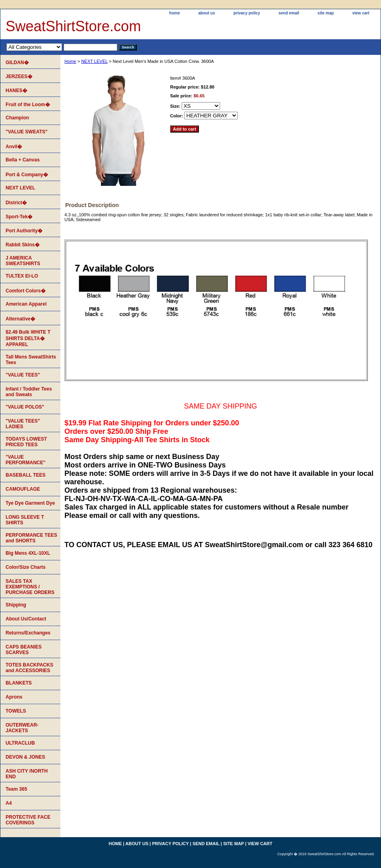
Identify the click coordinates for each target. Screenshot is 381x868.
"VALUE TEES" (23, 375)
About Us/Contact (26, 619)
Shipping (16, 605)
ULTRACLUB (20, 743)
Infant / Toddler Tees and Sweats (29, 392)
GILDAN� (17, 62)
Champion (17, 118)
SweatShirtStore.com (73, 26)
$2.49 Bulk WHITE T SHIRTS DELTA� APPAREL (28, 338)
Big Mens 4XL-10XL (28, 553)
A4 (9, 803)
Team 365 (16, 789)
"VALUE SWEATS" (27, 132)
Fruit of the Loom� (28, 105)
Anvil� (14, 147)
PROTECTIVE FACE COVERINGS (28, 820)
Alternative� (20, 319)
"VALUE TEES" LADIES (23, 424)
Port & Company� (27, 175)
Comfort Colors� (26, 291)
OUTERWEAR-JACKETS (22, 728)
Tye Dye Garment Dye (30, 503)
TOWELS (16, 711)
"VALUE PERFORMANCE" (26, 460)
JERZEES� (19, 77)
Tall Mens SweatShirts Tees (31, 360)
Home (70, 61)
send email (289, 13)
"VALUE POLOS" (25, 407)
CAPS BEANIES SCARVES (24, 650)
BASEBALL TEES (26, 475)
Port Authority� (24, 231)
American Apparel (26, 304)
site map (326, 13)
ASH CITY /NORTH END (27, 774)
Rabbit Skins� (23, 245)
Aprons (14, 697)
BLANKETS (19, 683)
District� (16, 203)
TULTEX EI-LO (22, 276)
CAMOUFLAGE (23, 489)
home (175, 13)
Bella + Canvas (23, 160)
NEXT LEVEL (94, 61)
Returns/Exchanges (28, 633)
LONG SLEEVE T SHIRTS (25, 520)
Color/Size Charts (26, 567)
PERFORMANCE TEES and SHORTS (31, 538)
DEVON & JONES (25, 757)
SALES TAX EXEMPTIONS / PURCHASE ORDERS (30, 587)
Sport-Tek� (19, 217)
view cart (361, 13)
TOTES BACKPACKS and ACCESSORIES (29, 668)
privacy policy (247, 13)
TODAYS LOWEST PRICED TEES (26, 442)
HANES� (16, 91)
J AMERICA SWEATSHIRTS (23, 261)
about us (207, 13)
